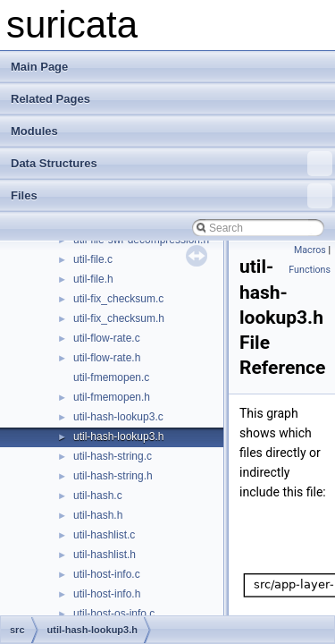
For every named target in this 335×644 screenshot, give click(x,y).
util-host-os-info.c (114, 614)
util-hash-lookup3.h (118, 436)
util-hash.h (98, 515)
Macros (310, 250)
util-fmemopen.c (111, 377)
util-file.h (93, 279)
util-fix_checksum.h (119, 318)
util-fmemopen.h (112, 397)
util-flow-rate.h (107, 358)
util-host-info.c (107, 574)
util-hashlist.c (104, 535)
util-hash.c (98, 496)
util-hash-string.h (113, 476)
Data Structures (172, 164)
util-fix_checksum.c (118, 299)
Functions (310, 270)
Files (172, 196)
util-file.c (93, 259)
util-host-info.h (107, 594)
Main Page (39, 67)
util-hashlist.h (105, 555)
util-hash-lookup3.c (118, 417)
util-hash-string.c (113, 456)
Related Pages (50, 99)
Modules (34, 131)
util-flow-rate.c (107, 338)
